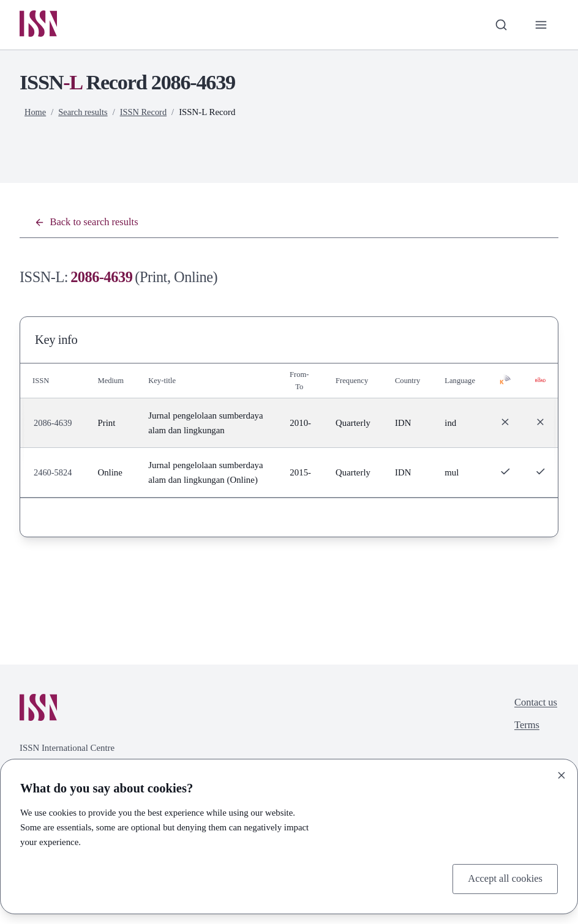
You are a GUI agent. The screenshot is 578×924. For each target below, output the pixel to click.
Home (36, 113)
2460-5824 (53, 497)
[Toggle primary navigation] (540, 25)
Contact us (535, 735)
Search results (84, 113)
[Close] (561, 774)
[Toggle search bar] (499, 25)
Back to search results (89, 224)
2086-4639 (53, 433)
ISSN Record (147, 113)
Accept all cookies (503, 878)
